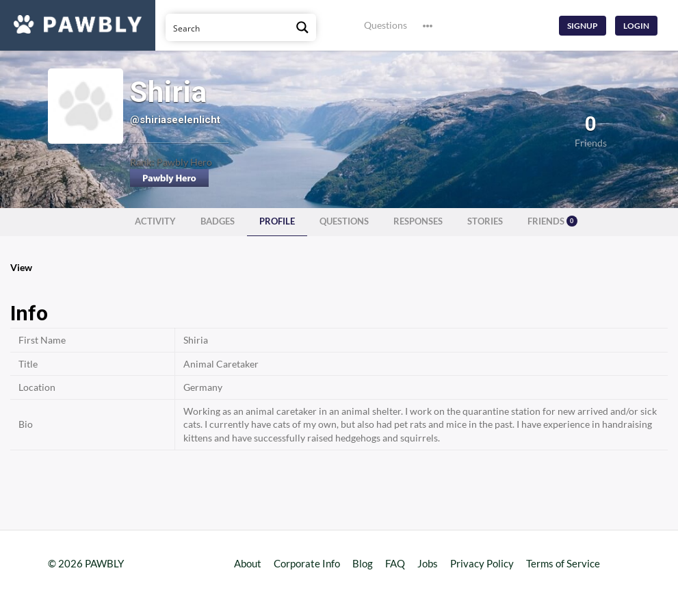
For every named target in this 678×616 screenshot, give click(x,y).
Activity (155, 221)
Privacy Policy (482, 563)
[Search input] (228, 27)
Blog (363, 563)
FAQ (395, 563)
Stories (485, 221)
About (248, 563)
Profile (277, 221)
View (21, 267)
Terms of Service (563, 563)
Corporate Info (307, 563)
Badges (218, 221)
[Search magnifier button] (302, 27)
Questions (386, 25)
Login (636, 26)
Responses (418, 221)
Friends (552, 221)
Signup (583, 26)
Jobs (428, 563)
